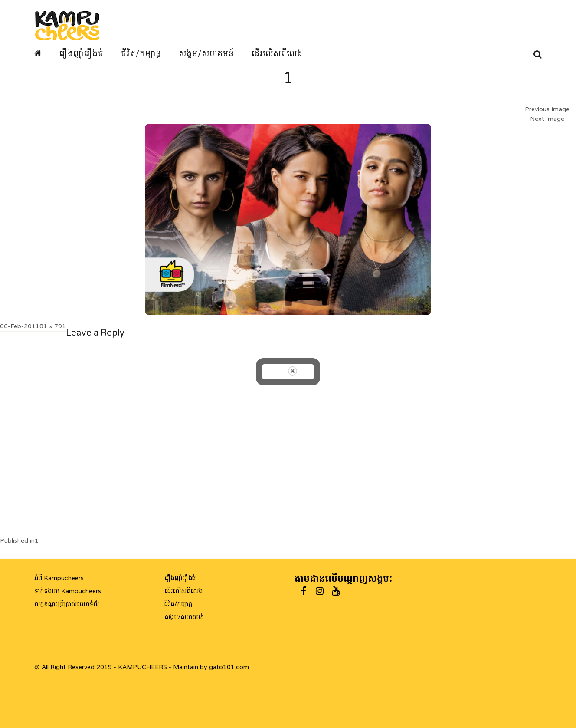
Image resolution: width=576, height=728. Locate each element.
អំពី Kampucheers (59, 578)
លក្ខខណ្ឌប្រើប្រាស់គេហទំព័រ (67, 604)
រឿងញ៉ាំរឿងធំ (82, 53)
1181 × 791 (49, 326)
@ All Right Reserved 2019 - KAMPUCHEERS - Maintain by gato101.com (142, 667)
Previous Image (547, 109)
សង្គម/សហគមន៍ (206, 53)
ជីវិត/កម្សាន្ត (141, 53)
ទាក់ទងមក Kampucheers (68, 591)
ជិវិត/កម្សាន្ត (178, 604)
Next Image (547, 119)
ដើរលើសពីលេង (277, 53)
